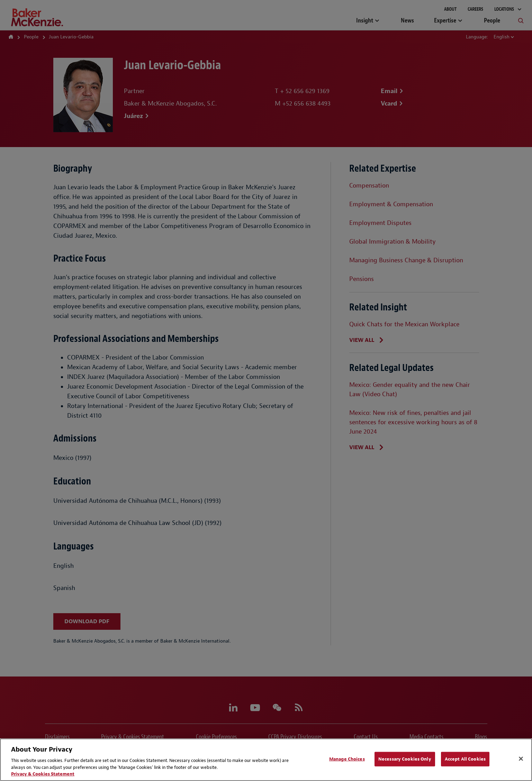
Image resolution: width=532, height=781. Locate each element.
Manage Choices (347, 759)
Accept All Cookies (465, 759)
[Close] (521, 759)
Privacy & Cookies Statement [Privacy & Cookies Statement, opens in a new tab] (43, 774)
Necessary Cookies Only (405, 759)
